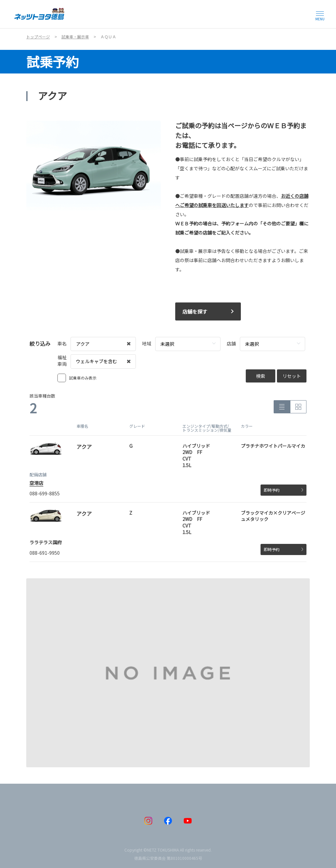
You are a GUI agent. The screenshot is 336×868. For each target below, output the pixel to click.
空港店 (36, 483)
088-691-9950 (45, 553)
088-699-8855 (45, 493)
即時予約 (283, 490)
